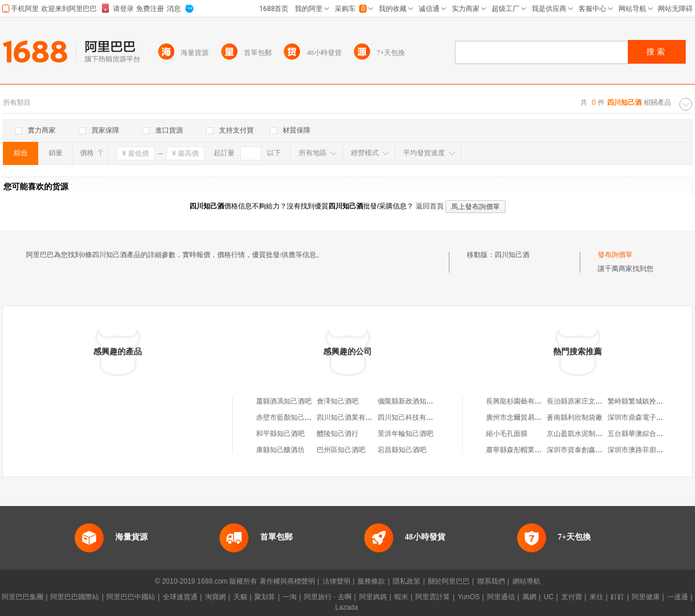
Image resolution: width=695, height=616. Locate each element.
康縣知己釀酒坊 (280, 450)
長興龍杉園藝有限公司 (521, 401)
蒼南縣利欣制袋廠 (575, 417)
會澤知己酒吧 (338, 401)
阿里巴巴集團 (23, 597)
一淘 (290, 597)
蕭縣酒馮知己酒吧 (284, 401)
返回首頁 (430, 206)
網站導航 (526, 581)
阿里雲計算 (433, 597)
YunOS (469, 597)
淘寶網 (215, 597)
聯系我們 (491, 581)
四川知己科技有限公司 (412, 417)
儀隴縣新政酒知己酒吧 (412, 401)
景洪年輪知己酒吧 (405, 434)
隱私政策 (407, 581)
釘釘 (617, 597)
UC (549, 597)
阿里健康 (646, 597)
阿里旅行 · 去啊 (328, 597)
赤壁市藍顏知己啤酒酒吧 (294, 417)
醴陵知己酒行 (338, 434)
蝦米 (401, 597)
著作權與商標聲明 (287, 581)
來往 (597, 597)
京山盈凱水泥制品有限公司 (588, 434)
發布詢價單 (615, 255)
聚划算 (265, 597)
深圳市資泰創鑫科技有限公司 (592, 450)
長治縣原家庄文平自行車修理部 (595, 401)
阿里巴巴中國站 (131, 597)
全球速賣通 (180, 597)
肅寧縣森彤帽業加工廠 (521, 450)
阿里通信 (501, 597)
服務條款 (371, 581)
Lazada (347, 607)
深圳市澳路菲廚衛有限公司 (649, 450)
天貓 (240, 597)
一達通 (678, 597)
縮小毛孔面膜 (507, 434)
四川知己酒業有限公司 (352, 417)
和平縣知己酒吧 (280, 434)
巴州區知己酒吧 (341, 450)
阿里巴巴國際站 (75, 597)
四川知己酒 (512, 255)
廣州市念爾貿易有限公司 (524, 417)
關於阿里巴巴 (449, 581)
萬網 (529, 597)
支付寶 (572, 597)
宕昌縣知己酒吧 (402, 450)
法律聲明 (336, 581)
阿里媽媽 (373, 597)
